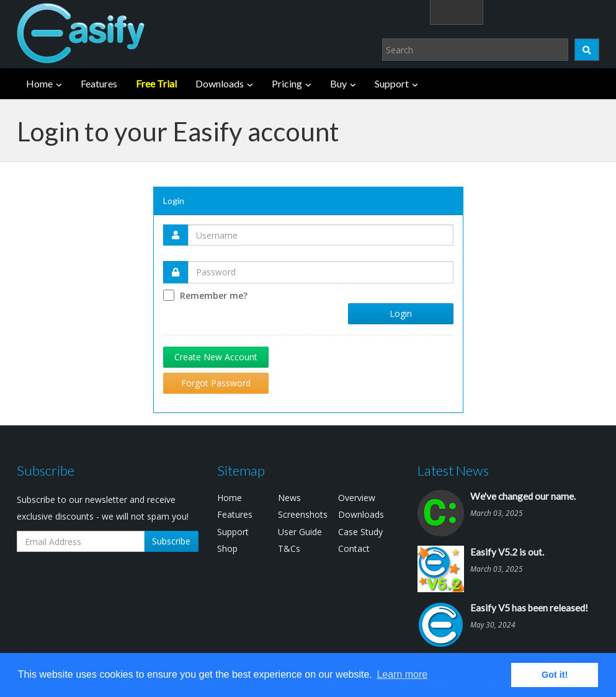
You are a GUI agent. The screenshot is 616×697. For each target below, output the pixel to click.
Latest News (453, 470)
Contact (354, 548)
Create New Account (216, 357)
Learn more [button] (402, 674)
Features (99, 83)
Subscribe (171, 541)
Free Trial (156, 83)
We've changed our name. (523, 496)
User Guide (300, 532)
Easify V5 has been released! (529, 608)
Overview (357, 498)
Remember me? (214, 295)
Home (39, 83)
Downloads (220, 83)
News (289, 498)
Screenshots (303, 514)
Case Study (360, 532)
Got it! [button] (555, 675)
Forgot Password (216, 383)
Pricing (287, 83)
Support (392, 83)
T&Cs (289, 548)
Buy (338, 83)
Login (522, 11)
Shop (227, 548)
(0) (580, 11)
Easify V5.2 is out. (507, 552)
